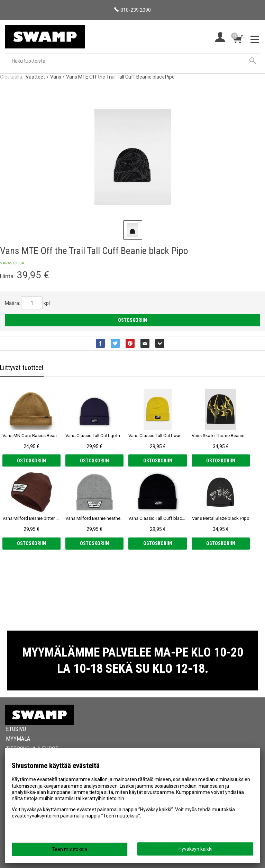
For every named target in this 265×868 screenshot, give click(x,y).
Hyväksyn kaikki (195, 849)
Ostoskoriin (132, 320)
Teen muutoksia (70, 849)
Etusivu (16, 729)
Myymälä (18, 739)
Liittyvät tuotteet (22, 368)
